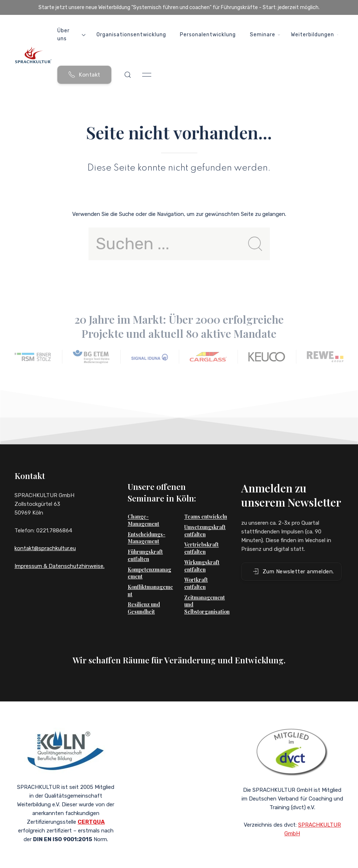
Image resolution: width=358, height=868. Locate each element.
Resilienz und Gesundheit (144, 597)
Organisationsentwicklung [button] (131, 35)
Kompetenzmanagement (149, 562)
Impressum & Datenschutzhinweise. (59, 566)
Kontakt (84, 74)
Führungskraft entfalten (145, 544)
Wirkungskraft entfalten (202, 555)
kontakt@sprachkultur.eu (45, 548)
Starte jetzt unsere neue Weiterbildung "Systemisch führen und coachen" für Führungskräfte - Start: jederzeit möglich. (179, 7)
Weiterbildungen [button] (314, 35)
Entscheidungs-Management (147, 527)
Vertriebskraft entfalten (201, 537)
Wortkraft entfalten (196, 572)
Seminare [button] (265, 35)
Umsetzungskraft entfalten (205, 520)
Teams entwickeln (206, 506)
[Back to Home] (33, 55)
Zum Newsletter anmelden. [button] (293, 561)
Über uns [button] (71, 35)
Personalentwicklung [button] (209, 35)
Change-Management (143, 509)
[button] (128, 75)
